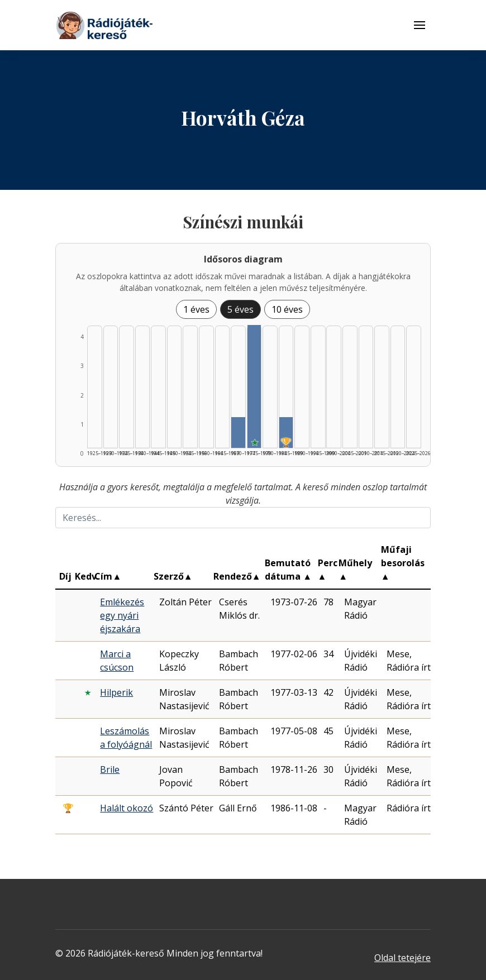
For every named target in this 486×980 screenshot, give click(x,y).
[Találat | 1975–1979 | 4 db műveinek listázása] (254, 386)
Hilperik (116, 692)
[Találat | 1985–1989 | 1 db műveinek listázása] (286, 432)
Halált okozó (127, 808)
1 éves (196, 309)
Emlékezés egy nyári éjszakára (122, 615)
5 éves (240, 309)
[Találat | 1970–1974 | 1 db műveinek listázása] (238, 432)
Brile (110, 769)
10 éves (287, 309)
